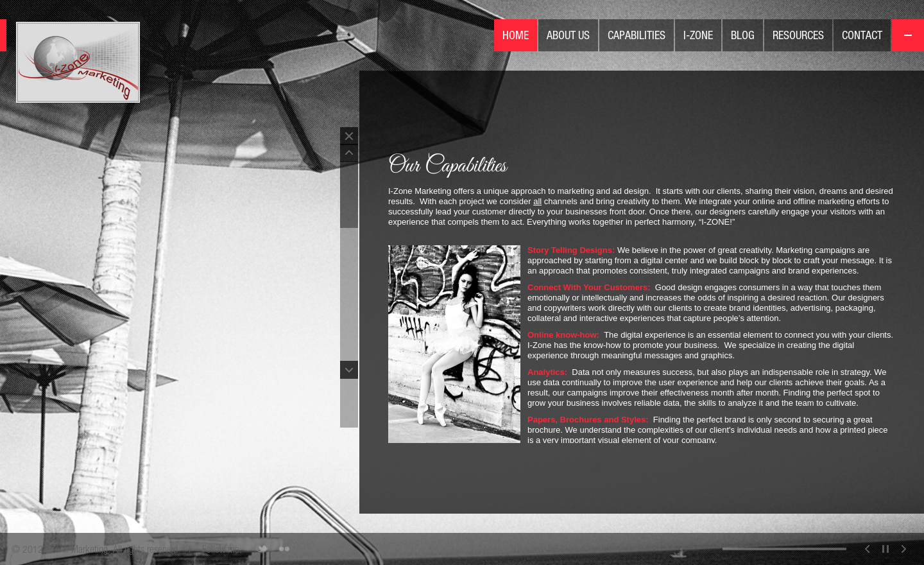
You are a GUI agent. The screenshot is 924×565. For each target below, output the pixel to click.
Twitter (263, 549)
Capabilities (637, 35)
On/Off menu (908, 35)
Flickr (285, 549)
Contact (862, 35)
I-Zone (698, 35)
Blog (743, 35)
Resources (798, 35)
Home (516, 35)
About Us (568, 35)
